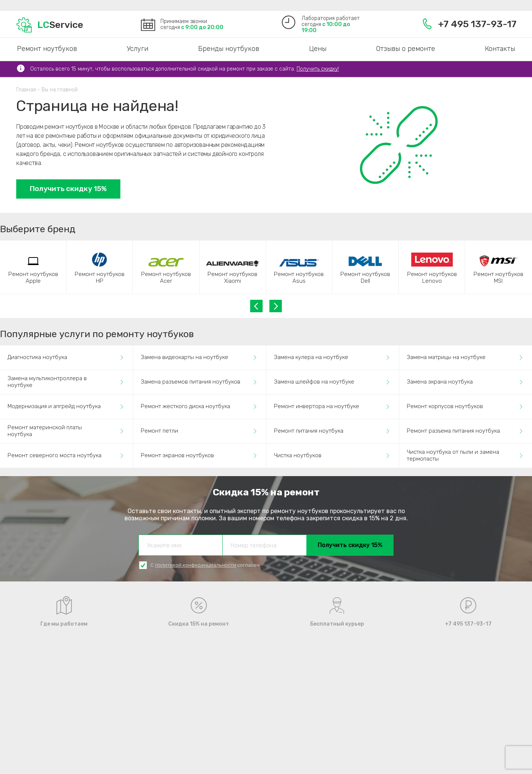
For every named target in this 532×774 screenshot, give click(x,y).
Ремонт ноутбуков (47, 49)
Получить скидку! (318, 69)
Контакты (500, 49)
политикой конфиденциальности (196, 565)
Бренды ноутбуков (229, 49)
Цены (318, 49)
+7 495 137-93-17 (470, 24)
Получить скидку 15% (68, 189)
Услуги (138, 49)
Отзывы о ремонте (406, 49)
